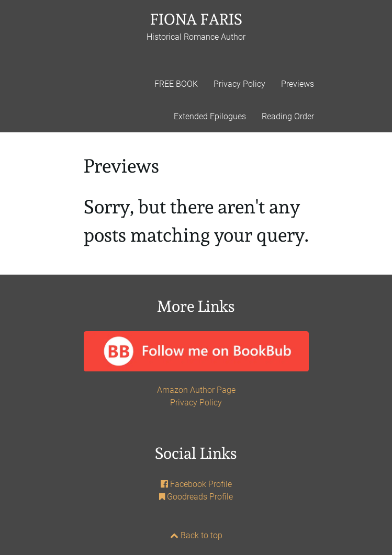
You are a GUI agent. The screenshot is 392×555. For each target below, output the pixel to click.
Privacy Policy (196, 403)
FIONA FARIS (196, 26)
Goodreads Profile (196, 497)
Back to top (196, 535)
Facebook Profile (196, 484)
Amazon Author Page (196, 390)
